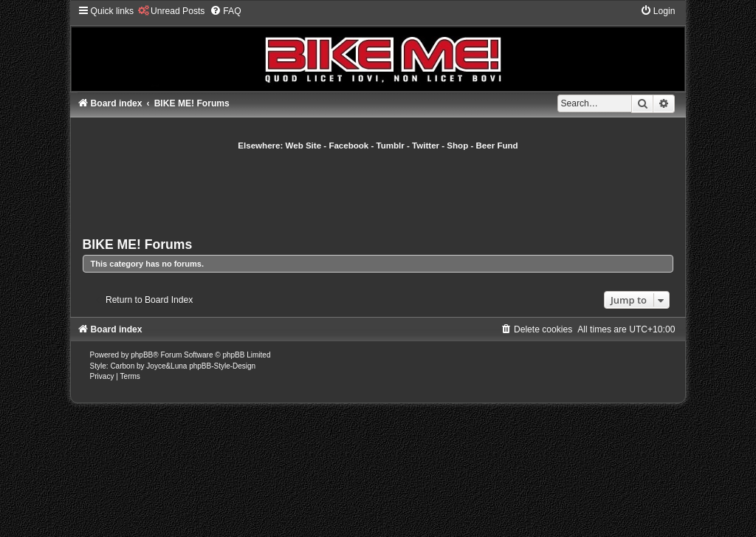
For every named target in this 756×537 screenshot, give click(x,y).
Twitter (426, 146)
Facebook (348, 146)
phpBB (142, 355)
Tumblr (391, 146)
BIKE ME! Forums (138, 244)
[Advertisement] (378, 192)
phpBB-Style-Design (222, 366)
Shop (457, 146)
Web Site (304, 146)
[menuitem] (171, 11)
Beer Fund (497, 146)
